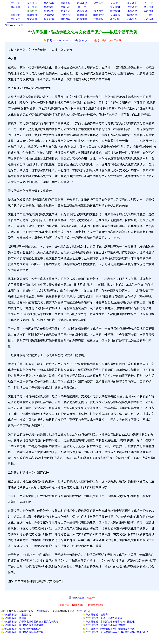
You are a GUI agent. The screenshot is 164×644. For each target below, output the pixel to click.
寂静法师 (132, 15)
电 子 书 (82, 7)
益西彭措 (115, 19)
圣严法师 (149, 11)
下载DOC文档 (83, 41)
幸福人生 (65, 3)
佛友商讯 (65, 7)
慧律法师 (115, 11)
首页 (7, 25)
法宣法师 (132, 7)
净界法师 (132, 11)
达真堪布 (132, 19)
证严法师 (149, 19)
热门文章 (15, 19)
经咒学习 (99, 3)
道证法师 (132, 3)
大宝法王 (115, 3)
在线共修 (82, 3)
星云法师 (149, 7)
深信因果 (65, 19)
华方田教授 (42, 611)
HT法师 (149, 15)
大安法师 (115, 7)
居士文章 (18, 25)
